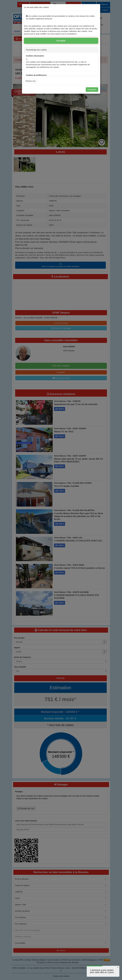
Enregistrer (92, 90)
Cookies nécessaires (35, 56)
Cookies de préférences (36, 75)
